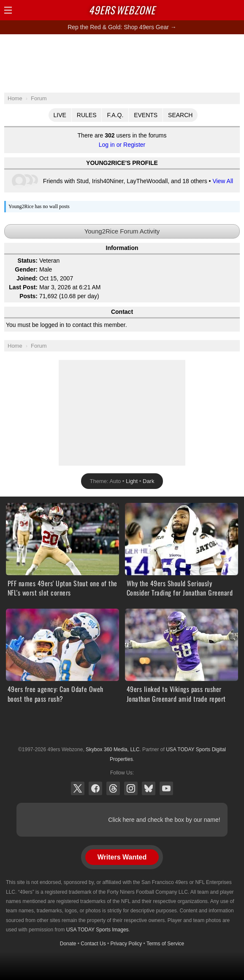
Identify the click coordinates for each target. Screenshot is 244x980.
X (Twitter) (78, 788)
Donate (68, 944)
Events (146, 115)
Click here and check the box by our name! (164, 820)
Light (132, 481)
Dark (148, 481)
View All (223, 181)
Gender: (26, 269)
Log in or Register (122, 145)
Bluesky (149, 788)
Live (60, 115)
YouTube (166, 788)
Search (180, 115)
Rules (87, 115)
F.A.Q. (115, 115)
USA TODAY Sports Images (98, 930)
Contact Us (93, 944)
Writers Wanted (122, 857)
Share (236, 10)
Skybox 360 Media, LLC (113, 749)
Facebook (95, 788)
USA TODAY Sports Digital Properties (122, 729)
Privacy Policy (126, 944)
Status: (28, 261)
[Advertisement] (122, 63)
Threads (113, 788)
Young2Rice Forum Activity (122, 231)
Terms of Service (165, 944)
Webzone (122, 10)
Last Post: (23, 287)
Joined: (27, 278)
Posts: (28, 296)
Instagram (131, 788)
